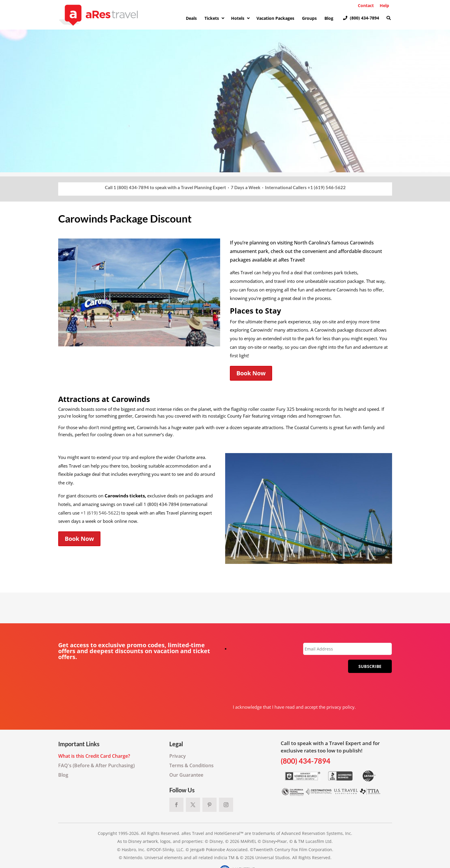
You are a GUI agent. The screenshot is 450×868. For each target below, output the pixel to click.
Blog (63, 775)
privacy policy (341, 707)
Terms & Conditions (191, 765)
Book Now (251, 373)
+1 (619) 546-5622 (327, 187)
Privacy (178, 756)
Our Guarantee (186, 775)
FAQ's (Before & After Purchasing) (96, 765)
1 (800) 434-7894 (131, 187)
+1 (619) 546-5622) (100, 513)
